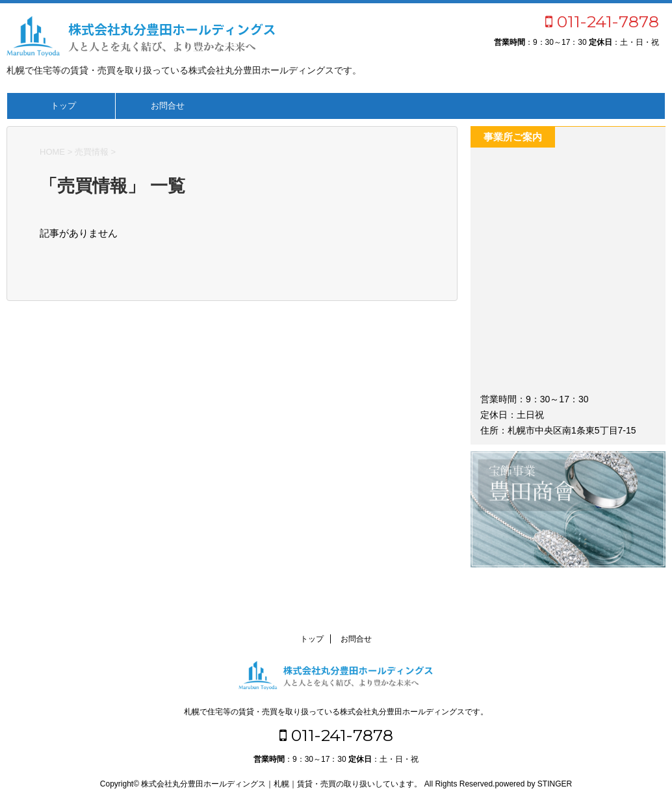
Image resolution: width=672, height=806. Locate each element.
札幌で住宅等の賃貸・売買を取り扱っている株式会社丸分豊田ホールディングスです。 (336, 712)
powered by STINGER (533, 784)
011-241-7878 (602, 21)
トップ (63, 106)
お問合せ (168, 106)
